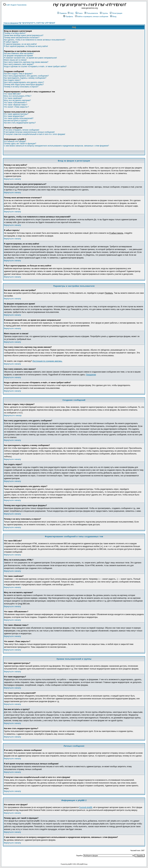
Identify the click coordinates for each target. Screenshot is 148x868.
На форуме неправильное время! (18, 56)
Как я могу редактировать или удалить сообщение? (26, 76)
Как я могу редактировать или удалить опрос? (24, 82)
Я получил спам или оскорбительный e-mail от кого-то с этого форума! (35, 134)
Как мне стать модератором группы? (20, 123)
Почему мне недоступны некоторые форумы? (24, 85)
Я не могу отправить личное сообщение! (22, 130)
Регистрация (116, 13)
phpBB (70, 864)
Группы (104, 13)
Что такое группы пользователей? (19, 118)
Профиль (68, 16)
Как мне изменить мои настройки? (19, 53)
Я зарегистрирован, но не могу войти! (20, 44)
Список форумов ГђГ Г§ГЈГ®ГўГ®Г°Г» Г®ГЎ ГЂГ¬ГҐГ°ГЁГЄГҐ (29, 23)
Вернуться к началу (12, 179)
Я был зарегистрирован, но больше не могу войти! (26, 46)
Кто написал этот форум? (15, 141)
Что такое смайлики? (13, 98)
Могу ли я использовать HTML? (18, 96)
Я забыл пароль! (11, 42)
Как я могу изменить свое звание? (19, 64)
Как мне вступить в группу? (16, 121)
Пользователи (91, 13)
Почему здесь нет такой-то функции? (20, 144)
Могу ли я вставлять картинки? (17, 100)
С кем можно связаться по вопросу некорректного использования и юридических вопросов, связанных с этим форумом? (56, 146)
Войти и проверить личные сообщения (92, 16)
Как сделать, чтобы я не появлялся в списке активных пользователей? (35, 40)
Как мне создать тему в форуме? (18, 74)
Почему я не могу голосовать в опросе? (21, 87)
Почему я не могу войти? (15, 33)
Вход (113, 16)
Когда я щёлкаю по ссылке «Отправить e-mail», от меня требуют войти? (35, 67)
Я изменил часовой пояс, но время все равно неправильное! (30, 58)
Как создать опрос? (12, 80)
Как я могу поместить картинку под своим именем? (26, 62)
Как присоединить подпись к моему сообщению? (25, 78)
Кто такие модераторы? (14, 116)
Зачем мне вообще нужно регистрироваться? (24, 35)
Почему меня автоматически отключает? (22, 38)
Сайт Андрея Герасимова (15, 5)
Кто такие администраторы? (16, 114)
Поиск (79, 13)
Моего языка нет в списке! (15, 60)
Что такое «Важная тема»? (16, 105)
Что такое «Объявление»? (15, 103)
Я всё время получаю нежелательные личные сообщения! (29, 132)
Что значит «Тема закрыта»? (16, 107)
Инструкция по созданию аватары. (48, 361)
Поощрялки (91, 375)
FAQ (71, 13)
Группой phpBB (86, 807)
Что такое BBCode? (12, 94)
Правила (62, 13)
